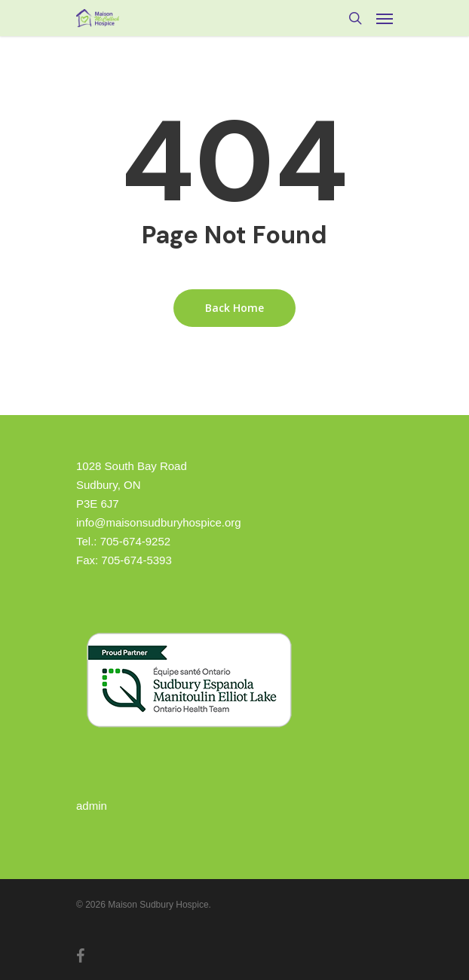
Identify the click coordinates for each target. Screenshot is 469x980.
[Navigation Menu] (385, 18)
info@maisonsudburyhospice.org (159, 522)
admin (92, 806)
